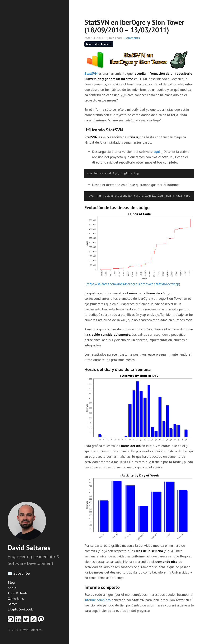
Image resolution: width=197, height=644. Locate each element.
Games (13, 604)
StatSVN (91, 73)
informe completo (98, 600)
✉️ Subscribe (19, 573)
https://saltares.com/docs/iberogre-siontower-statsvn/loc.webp (133, 284)
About (12, 588)
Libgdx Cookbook (20, 609)
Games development (99, 44)
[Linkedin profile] (19, 621)
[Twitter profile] (27, 621)
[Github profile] (12, 621)
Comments (132, 38)
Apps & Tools (18, 593)
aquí (157, 152)
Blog (11, 582)
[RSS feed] (34, 621)
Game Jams (16, 599)
